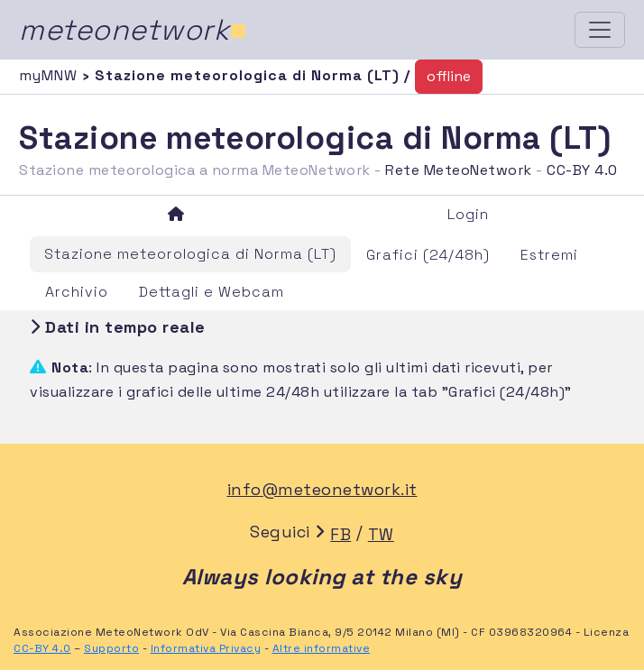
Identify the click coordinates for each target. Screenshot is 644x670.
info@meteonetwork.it (322, 489)
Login (468, 214)
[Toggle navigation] (600, 30)
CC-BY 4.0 (582, 170)
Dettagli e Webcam (212, 292)
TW (381, 534)
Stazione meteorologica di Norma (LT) (190, 254)
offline (449, 76)
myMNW (51, 75)
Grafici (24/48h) (428, 255)
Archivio (77, 292)
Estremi (549, 255)
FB (340, 534)
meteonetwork (133, 30)
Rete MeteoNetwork (459, 170)
